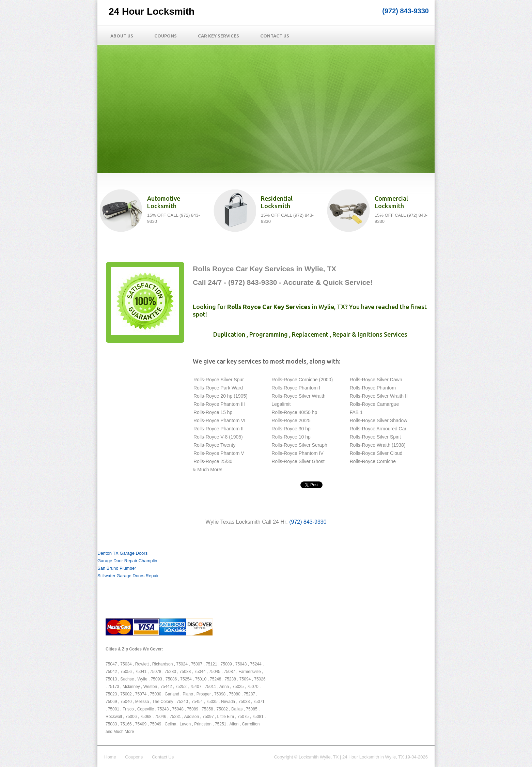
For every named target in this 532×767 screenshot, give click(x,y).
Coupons (166, 36)
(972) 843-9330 (405, 11)
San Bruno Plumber (117, 568)
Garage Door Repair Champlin (127, 561)
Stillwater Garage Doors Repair (128, 576)
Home (110, 757)
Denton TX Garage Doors (122, 553)
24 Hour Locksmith (152, 11)
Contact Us (275, 36)
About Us (122, 36)
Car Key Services (218, 36)
